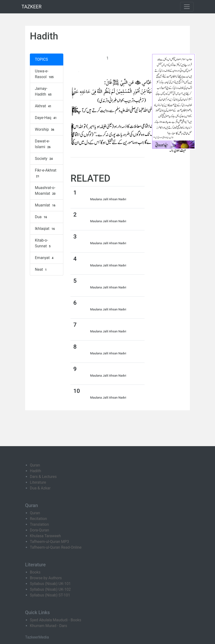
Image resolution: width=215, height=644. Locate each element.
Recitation (38, 519)
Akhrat (44, 106)
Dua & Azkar (40, 488)
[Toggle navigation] (187, 7)
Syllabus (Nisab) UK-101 (50, 584)
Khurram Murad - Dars (48, 626)
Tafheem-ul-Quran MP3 (49, 542)
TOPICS (41, 59)
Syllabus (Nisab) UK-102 (50, 589)
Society (44, 159)
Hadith (35, 471)
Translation (39, 524)
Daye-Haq (46, 118)
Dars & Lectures (43, 477)
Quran (35, 465)
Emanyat (45, 258)
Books (35, 572)
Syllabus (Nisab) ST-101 (50, 595)
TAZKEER (32, 7)
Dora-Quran (39, 530)
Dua (41, 217)
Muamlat (46, 205)
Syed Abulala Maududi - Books (56, 620)
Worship (45, 130)
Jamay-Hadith (44, 92)
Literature (38, 482)
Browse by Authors (46, 578)
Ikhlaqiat (45, 229)
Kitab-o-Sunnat (43, 243)
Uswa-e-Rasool (45, 74)
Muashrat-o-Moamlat (46, 191)
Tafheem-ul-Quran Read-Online (56, 547)
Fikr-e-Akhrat (46, 173)
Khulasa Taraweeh (45, 536)
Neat (41, 270)
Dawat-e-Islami (43, 144)
